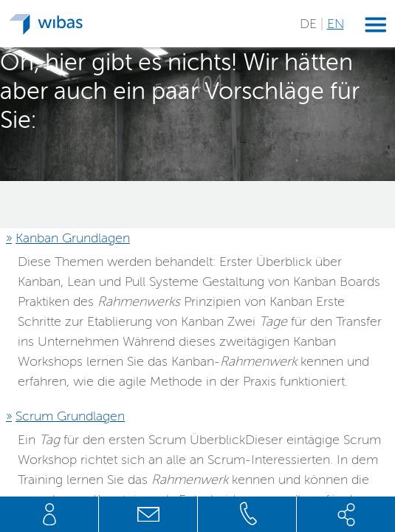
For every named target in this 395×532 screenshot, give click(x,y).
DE (310, 24)
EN (336, 24)
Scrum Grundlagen (70, 416)
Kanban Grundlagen (73, 238)
